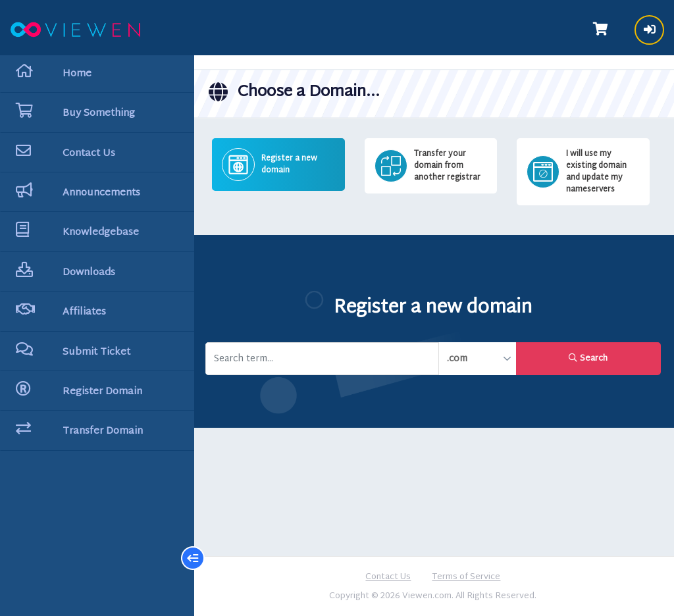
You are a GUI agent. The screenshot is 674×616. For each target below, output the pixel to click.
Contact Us (389, 577)
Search (589, 358)
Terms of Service (467, 577)
